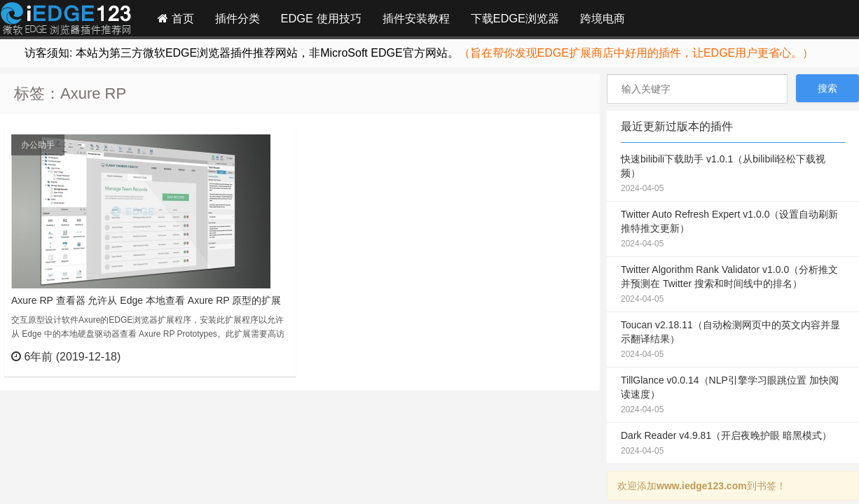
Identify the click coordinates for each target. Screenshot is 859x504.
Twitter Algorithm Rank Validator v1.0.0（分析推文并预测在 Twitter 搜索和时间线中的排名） (733, 285)
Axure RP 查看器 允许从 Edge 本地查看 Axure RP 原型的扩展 (146, 300)
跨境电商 (603, 18)
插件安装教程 (416, 18)
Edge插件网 (66, 20)
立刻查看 (260, 356)
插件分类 (238, 18)
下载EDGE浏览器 (515, 18)
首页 (176, 18)
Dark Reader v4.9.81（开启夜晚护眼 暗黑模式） (733, 444)
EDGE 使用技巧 (321, 18)
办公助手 (38, 145)
